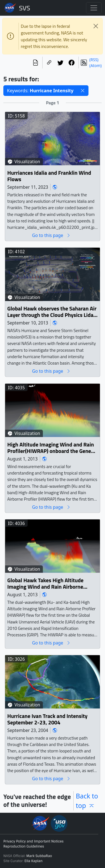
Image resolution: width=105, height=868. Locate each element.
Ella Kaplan (33, 861)
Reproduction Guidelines (24, 846)
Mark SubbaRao (39, 856)
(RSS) (94, 60)
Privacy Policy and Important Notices (33, 841)
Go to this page (51, 235)
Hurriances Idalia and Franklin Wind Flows (49, 176)
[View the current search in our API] (36, 63)
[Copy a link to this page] (49, 63)
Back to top (87, 801)
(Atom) (95, 65)
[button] (83, 91)
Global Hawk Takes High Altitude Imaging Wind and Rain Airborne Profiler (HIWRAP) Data (45, 584)
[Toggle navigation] (94, 8)
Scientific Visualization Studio (25, 8)
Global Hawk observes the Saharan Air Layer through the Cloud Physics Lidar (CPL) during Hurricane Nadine (52, 312)
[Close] (96, 26)
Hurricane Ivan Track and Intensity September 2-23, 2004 (47, 720)
